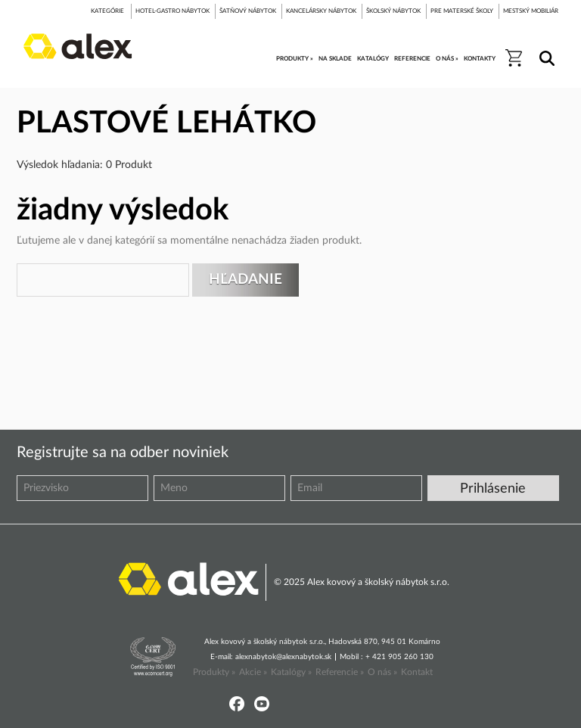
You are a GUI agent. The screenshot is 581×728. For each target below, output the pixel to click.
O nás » (382, 672)
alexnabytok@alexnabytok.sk (283, 657)
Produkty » (214, 672)
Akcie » (253, 672)
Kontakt (417, 672)
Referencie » (340, 672)
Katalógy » (291, 672)
